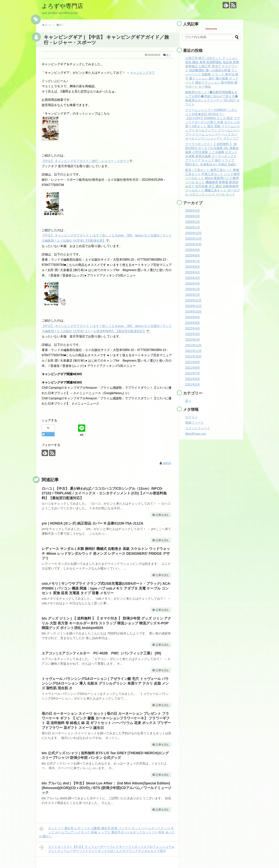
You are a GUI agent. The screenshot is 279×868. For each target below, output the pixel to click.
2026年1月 (193, 227)
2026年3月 (193, 216)
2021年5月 (193, 385)
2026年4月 (193, 211)
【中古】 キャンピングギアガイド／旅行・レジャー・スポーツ (85, 161)
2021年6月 (193, 379)
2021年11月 (193, 351)
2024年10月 (193, 312)
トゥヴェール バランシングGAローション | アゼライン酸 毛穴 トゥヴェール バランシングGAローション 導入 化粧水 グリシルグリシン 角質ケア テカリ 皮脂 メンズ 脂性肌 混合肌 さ (105, 684)
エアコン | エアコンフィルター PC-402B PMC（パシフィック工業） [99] (101, 653)
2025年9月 (193, 250)
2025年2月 (193, 289)
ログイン (191, 417)
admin (167, 463)
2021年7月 (193, 373)
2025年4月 (193, 278)
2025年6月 (193, 267)
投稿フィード (195, 423)
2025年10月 (193, 244)
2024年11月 (193, 306)
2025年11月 (193, 239)
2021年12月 (193, 345)
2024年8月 (193, 323)
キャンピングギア (143, 73)
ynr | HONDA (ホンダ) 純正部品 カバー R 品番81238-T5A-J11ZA (92, 523)
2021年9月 (193, 362)
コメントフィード (198, 428)
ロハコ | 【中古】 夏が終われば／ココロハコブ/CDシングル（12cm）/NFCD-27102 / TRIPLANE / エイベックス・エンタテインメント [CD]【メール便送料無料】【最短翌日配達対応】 (104, 493)
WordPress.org (195, 434)
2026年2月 (193, 222)
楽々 (169, 55)
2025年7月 (193, 261)
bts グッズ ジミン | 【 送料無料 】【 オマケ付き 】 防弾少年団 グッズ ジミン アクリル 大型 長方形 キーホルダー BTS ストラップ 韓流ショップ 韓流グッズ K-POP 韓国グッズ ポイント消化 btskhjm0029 (106, 623)
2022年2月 (193, 340)
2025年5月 (193, 272)
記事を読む (163, 515)
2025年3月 (193, 284)
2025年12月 (193, 233)
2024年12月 (193, 300)
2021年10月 (193, 357)
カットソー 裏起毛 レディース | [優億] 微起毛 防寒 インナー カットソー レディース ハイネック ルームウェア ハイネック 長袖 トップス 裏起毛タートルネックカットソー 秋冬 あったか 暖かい (107, 832)
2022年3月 (193, 334)
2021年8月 (193, 368)
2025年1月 (193, 295)
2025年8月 (193, 256)
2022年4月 (193, 328)
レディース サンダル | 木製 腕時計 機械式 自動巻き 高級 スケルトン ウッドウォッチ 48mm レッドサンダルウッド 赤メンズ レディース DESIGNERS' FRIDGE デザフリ (106, 553)
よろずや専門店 (62, 6)
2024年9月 (193, 317)
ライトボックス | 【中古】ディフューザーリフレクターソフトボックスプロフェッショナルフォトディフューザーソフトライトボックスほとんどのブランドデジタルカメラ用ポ (107, 848)
